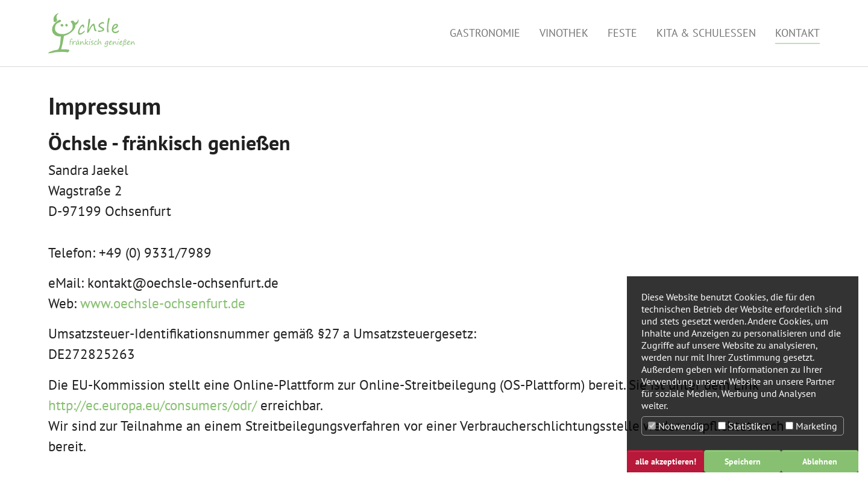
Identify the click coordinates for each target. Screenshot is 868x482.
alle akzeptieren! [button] (666, 461)
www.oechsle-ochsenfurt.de (163, 303)
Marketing (811, 426)
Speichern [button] (743, 461)
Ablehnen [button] (820, 461)
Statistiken (745, 426)
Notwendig (676, 426)
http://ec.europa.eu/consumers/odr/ (153, 405)
